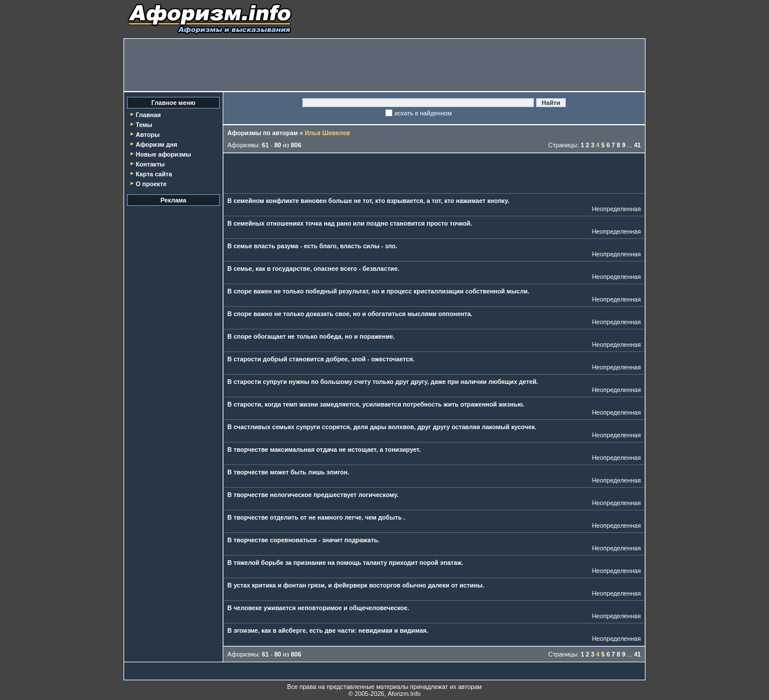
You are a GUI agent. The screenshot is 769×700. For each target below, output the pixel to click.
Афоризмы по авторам (263, 133)
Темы (144, 125)
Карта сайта (154, 174)
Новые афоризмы (163, 154)
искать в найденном (423, 113)
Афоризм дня (157, 144)
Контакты (150, 164)
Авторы (148, 135)
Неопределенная (616, 209)
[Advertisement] (385, 65)
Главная (148, 115)
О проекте (151, 184)
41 (637, 145)
